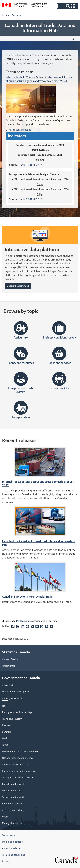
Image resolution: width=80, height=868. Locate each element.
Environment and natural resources (21, 751)
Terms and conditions (13, 855)
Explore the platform (19, 286)
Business (7, 725)
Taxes (5, 745)
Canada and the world (14, 784)
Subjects (16, 15)
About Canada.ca (11, 848)
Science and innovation (14, 797)
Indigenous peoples (13, 804)
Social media (9, 835)
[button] (68, 6)
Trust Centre (9, 666)
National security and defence (18, 758)
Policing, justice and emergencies (20, 771)
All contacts (8, 685)
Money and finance (12, 791)
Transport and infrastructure (17, 778)
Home (6, 15)
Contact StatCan (11, 659)
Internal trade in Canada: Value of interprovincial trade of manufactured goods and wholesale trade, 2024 (39, 79)
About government (12, 698)
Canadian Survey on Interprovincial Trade (27, 597)
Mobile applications (12, 842)
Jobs (4, 706)
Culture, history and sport (16, 764)
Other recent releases (18, 130)
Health (6, 738)
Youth (5, 817)
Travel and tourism (12, 719)
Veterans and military (13, 810)
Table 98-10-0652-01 (31, 199)
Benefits (6, 732)
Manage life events (12, 823)
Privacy (6, 861)
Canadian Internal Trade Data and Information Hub (40, 28)
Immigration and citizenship (17, 712)
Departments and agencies (16, 692)
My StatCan (23, 621)
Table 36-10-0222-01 (31, 165)
